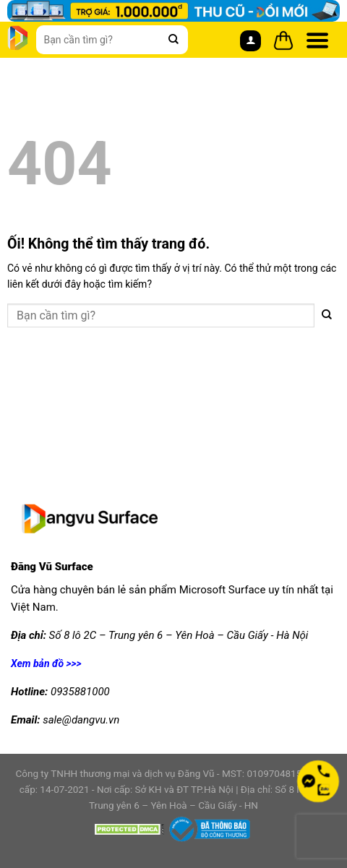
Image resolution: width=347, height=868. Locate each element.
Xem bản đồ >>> (46, 663)
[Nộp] (173, 40)
